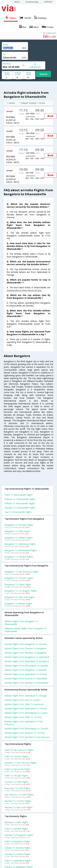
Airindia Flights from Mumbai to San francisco (27, 737)
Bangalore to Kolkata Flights (19, 538)
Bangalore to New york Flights (20, 597)
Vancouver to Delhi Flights (17, 788)
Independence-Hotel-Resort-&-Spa (24, 290)
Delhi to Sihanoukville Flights (19, 495)
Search (43, 74)
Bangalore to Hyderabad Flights (20, 544)
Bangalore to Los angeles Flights (21, 591)
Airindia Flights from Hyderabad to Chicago (26, 696)
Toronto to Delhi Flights (16, 782)
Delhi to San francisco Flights (19, 750)
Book (50, 116)
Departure (7, 64)
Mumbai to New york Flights (19, 807)
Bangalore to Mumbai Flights (19, 525)
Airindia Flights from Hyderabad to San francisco (24, 723)
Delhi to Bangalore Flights (17, 841)
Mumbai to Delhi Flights (16, 822)
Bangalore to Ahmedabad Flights (21, 550)
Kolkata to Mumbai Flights (18, 848)
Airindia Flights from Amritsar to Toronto (25, 733)
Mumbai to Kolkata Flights (18, 854)
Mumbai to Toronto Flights (18, 801)
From (5, 45)
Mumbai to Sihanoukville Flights (20, 508)
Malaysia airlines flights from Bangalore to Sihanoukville (26, 630)
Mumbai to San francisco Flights (21, 763)
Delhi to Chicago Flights (16, 775)
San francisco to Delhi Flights (19, 795)
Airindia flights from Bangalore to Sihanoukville (21, 623)
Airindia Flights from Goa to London (22, 700)
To (4, 54)
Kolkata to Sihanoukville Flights (20, 503)
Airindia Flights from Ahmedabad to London (26, 713)
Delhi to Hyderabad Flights (18, 861)
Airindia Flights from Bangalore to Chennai (26, 644)
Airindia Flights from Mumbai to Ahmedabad (26, 683)
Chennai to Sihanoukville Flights (20, 499)
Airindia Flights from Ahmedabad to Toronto (26, 729)
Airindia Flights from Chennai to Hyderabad (26, 678)
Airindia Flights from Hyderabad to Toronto (26, 709)
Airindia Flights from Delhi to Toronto (23, 717)
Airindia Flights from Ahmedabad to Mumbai (26, 666)
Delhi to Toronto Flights (16, 756)
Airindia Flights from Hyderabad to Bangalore (27, 661)
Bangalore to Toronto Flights (19, 578)
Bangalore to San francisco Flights (22, 572)
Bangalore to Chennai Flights (19, 557)
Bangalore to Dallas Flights (18, 584)
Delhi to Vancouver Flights (17, 769)
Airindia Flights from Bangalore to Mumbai (26, 670)
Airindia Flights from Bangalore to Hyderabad (27, 657)
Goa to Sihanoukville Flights (18, 512)
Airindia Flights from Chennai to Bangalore (26, 648)
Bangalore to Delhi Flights (17, 531)
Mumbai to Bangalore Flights (19, 835)
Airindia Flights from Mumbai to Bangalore (26, 653)
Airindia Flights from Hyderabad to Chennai (26, 674)
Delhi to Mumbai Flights (16, 829)
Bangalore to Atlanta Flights (18, 604)
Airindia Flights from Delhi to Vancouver (24, 704)
